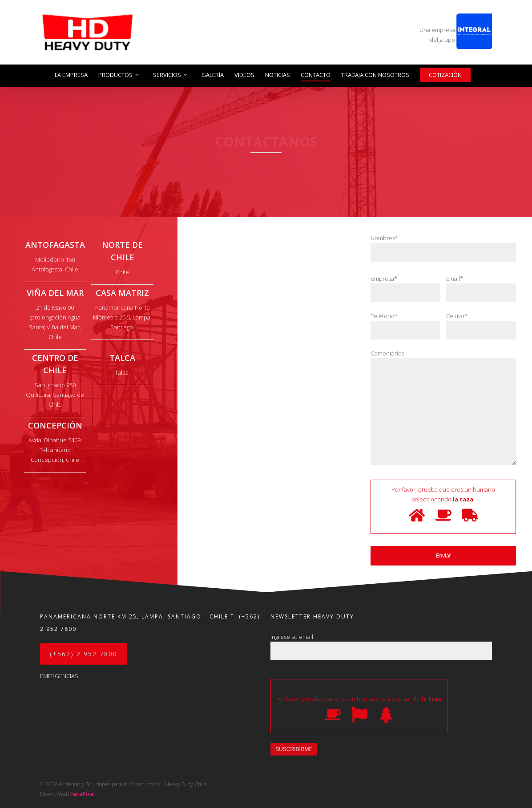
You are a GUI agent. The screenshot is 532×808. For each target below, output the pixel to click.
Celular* (481, 326)
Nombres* (443, 248)
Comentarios (443, 408)
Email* (481, 288)
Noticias (278, 75)
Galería (213, 75)
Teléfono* (405, 326)
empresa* (405, 288)
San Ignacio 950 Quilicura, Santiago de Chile (55, 395)
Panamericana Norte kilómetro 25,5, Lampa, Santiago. (122, 317)
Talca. (122, 372)
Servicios (170, 75)
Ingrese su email (381, 646)
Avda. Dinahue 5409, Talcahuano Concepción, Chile (55, 450)
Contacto (316, 75)
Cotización (445, 75)
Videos (244, 75)
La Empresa (71, 75)
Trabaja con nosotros (375, 75)
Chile (122, 272)
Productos (119, 75)
